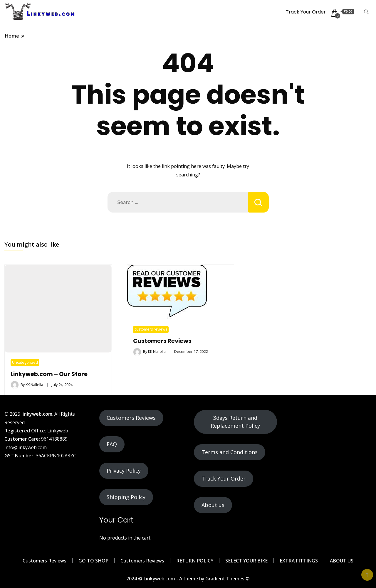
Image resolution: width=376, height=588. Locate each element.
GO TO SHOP (93, 561)
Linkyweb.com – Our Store (49, 374)
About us (213, 505)
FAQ (112, 444)
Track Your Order (306, 12)
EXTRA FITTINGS (299, 561)
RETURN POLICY (195, 561)
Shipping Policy (126, 497)
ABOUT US (342, 561)
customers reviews (151, 329)
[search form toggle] (366, 12)
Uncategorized (25, 362)
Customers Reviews (162, 341)
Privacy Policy (124, 471)
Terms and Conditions (230, 452)
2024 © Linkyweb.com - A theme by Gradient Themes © (188, 579)
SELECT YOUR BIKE (246, 561)
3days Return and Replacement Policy (235, 422)
